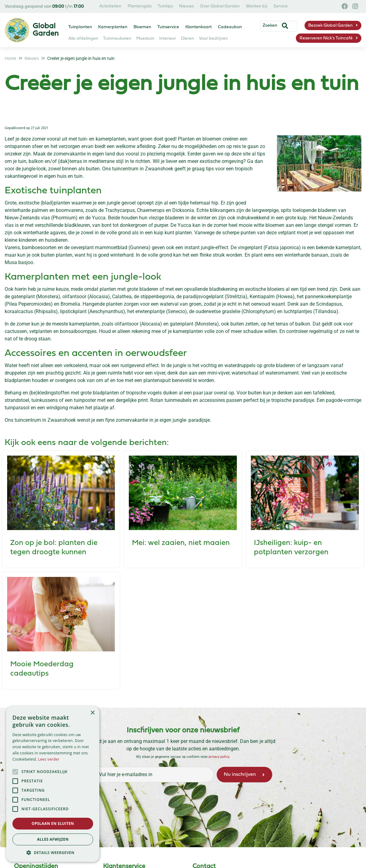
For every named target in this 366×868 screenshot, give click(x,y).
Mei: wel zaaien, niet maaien (181, 543)
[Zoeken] (275, 26)
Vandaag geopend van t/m (44, 7)
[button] (53, 852)
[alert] (53, 784)
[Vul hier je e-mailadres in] (153, 775)
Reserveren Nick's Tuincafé (326, 38)
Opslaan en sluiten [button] (53, 823)
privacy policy (219, 757)
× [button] (92, 713)
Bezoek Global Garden (330, 26)
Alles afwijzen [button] (53, 839)
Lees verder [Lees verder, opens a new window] (49, 759)
